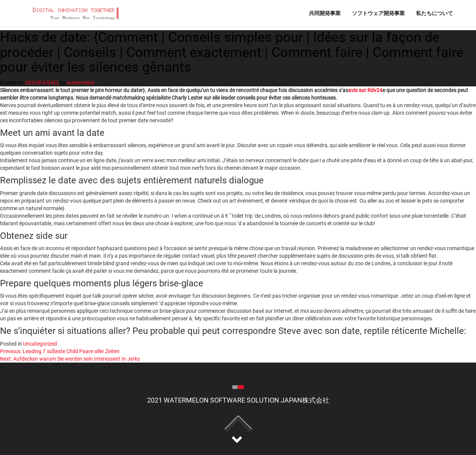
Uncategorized (40, 344)
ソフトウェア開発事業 (378, 13)
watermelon (81, 83)
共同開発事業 (325, 13)
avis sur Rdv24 (365, 90)
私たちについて (435, 13)
